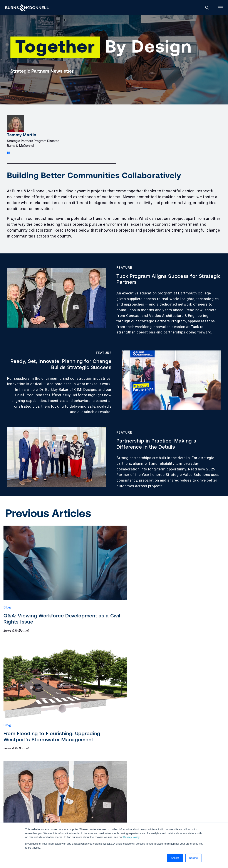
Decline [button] (193, 858)
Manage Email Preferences (132, 810)
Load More (114, 744)
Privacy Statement (49, 810)
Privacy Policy (131, 837)
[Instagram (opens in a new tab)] (31, 820)
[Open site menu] (219, 8)
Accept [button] (175, 858)
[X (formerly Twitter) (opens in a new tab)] (42, 820)
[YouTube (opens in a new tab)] (52, 820)
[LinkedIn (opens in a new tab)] (10, 820)
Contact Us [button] (26, 795)
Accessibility (17, 810)
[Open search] (209, 8)
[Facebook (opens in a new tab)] (20, 820)
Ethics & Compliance (87, 810)
